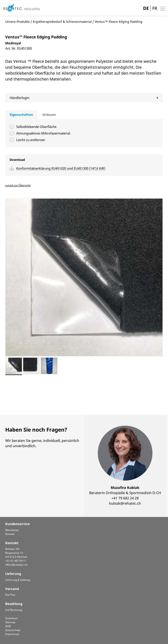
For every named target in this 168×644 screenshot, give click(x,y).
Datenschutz (13, 630)
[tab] (21, 115)
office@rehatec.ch (16, 565)
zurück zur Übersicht (18, 185)
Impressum (12, 634)
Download (11, 618)
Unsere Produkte (17, 22)
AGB (8, 626)
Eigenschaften (21, 115)
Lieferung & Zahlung (18, 580)
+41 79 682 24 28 (125, 498)
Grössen (49, 115)
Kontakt (10, 534)
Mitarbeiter (12, 530)
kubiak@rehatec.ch (125, 503)
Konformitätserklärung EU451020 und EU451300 (61, 168)
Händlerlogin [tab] (19, 98)
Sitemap (10, 622)
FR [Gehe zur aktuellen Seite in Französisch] (155, 8)
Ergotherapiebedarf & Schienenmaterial (62, 22)
